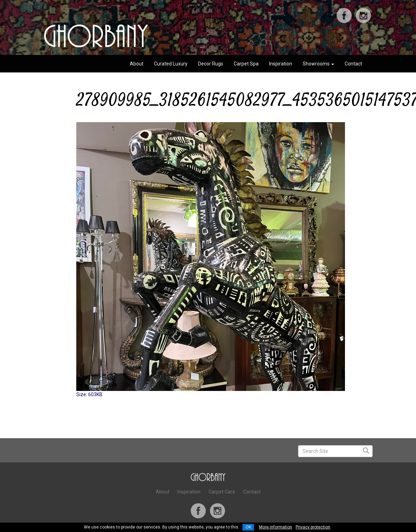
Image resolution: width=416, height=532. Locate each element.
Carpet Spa (246, 64)
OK (248, 527)
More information (276, 527)
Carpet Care (222, 492)
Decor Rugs (211, 64)
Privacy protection (313, 527)
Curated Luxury (171, 64)
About (137, 64)
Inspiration (281, 64)
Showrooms (318, 64)
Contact (353, 64)
